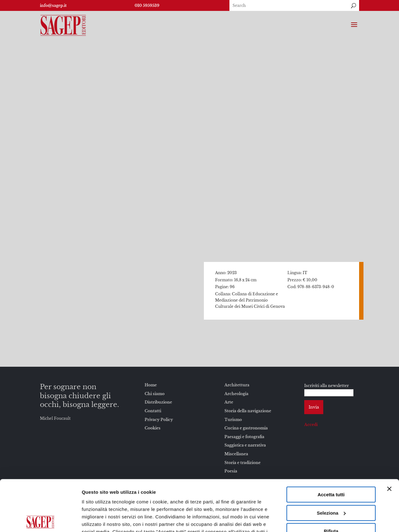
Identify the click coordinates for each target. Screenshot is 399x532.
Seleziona (331, 462)
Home (151, 385)
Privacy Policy (159, 420)
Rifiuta (331, 480)
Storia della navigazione (248, 411)
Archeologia (236, 394)
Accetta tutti (331, 444)
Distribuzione (158, 402)
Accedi (311, 425)
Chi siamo (155, 394)
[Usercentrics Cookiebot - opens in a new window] (40, 520)
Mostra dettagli (99, 520)
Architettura (237, 385)
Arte (229, 402)
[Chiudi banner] (389, 438)
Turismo (233, 420)
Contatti (153, 411)
